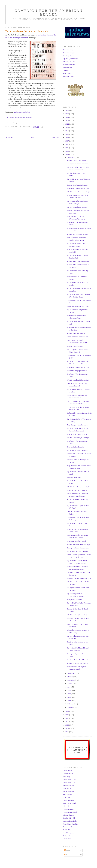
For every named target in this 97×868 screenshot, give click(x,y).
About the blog (68, 50)
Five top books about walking (77, 490)
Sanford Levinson (69, 827)
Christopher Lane (69, 809)
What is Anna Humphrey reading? (79, 261)
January (70, 707)
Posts (67, 850)
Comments (69, 855)
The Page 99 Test (69, 62)
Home (33, 137)
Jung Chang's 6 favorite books (77, 425)
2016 (67, 144)
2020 (67, 131)
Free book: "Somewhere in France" (79, 188)
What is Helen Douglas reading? (78, 487)
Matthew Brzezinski (70, 821)
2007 (67, 728)
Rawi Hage (67, 777)
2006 (67, 732)
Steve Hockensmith (69, 803)
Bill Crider (66, 806)
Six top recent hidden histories (77, 164)
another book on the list (22, 112)
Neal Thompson (68, 833)
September (71, 680)
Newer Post (9, 137)
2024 (67, 117)
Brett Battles (67, 788)
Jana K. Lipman (68, 791)
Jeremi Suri (67, 839)
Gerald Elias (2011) (69, 782)
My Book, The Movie (70, 59)
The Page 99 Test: (19, 117)
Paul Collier (67, 830)
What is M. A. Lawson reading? (78, 234)
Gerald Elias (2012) (70, 779)
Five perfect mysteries (75, 600)
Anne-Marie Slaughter (70, 824)
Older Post (55, 137)
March (70, 700)
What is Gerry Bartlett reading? (78, 663)
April (70, 697)
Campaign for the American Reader (49, 13)
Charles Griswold (69, 818)
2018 (67, 138)
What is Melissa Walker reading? (78, 192)
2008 (67, 725)
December (71, 157)
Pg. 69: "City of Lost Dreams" (77, 207)
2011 (67, 715)
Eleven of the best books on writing (79, 578)
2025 (67, 114)
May (69, 694)
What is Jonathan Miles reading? (78, 380)
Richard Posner (68, 836)
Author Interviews (69, 65)
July (69, 687)
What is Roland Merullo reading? (78, 544)
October (70, 677)
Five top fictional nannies (76, 447)
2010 (67, 718)
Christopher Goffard (70, 812)
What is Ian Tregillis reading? (77, 615)
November (71, 673)
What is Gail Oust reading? (76, 333)
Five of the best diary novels (77, 541)
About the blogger (69, 53)
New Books (67, 73)
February (71, 704)
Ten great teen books (74, 477)
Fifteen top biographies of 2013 (78, 371)
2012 (67, 711)
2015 (67, 148)
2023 (67, 121)
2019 (67, 134)
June (69, 690)
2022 (67, 124)
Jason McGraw (68, 774)
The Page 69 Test (69, 56)
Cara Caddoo (67, 771)
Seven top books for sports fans (78, 337)
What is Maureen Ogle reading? (78, 438)
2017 (67, 141)
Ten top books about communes (78, 548)
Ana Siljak (66, 797)
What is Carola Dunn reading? (77, 160)
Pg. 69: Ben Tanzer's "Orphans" (78, 551)
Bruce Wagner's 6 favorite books (78, 306)
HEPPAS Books (68, 76)
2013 (67, 154)
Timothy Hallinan (69, 785)
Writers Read (67, 68)
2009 (67, 722)
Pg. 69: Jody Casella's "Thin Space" (79, 660)
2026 (67, 110)
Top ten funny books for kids (77, 434)
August (70, 684)
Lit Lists (66, 70)
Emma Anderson (69, 800)
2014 (67, 151)
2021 (67, 127)
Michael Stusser (68, 815)
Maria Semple (68, 794)
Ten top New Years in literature (78, 185)
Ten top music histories (75, 346)
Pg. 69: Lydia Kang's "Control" (78, 450)
